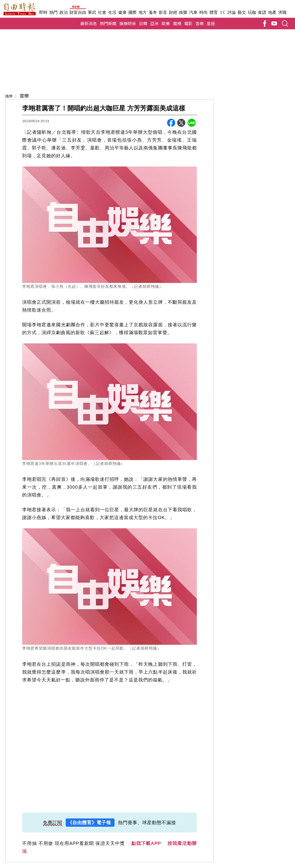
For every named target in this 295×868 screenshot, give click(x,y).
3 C (223, 12)
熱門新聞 (108, 23)
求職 (282, 12)
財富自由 (78, 12)
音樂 (200, 23)
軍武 (92, 12)
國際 (133, 12)
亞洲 (154, 23)
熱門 (53, 12)
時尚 (204, 12)
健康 (122, 12)
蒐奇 (153, 12)
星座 (211, 23)
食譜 (262, 12)
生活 (112, 12)
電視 (177, 23)
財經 (173, 12)
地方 (143, 12)
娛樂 (183, 12)
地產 (272, 12)
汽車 (193, 12)
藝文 (242, 12)
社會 (102, 12)
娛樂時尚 (128, 23)
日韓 (143, 23)
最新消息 (88, 23)
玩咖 (252, 12)
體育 (214, 12)
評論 (232, 12)
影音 (163, 12)
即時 (43, 12)
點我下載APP (146, 843)
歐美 (166, 23)
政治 (64, 12)
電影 (188, 23)
